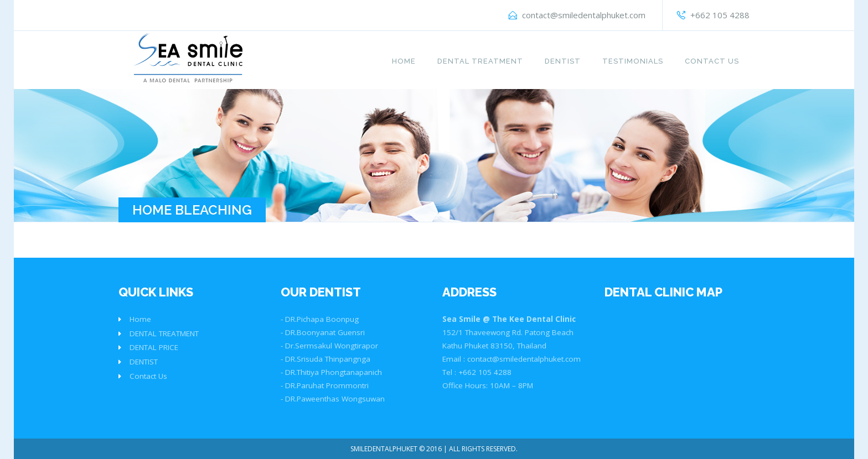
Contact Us (712, 61)
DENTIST (563, 61)
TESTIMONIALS (633, 61)
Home (404, 61)
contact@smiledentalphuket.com (584, 15)
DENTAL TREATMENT (480, 61)
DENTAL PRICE (154, 347)
